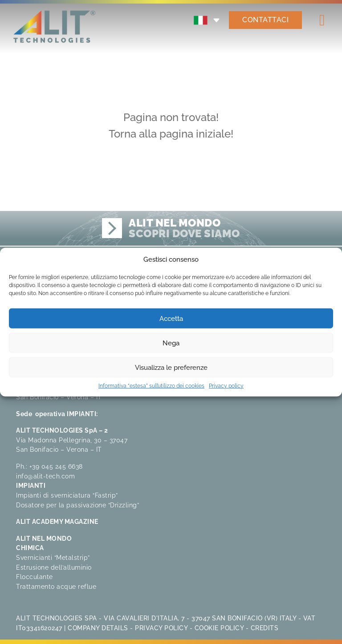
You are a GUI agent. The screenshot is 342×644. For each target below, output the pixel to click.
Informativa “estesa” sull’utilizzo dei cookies (151, 386)
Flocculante (35, 577)
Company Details (98, 628)
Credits (265, 628)
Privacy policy (226, 386)
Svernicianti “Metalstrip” (53, 557)
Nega (171, 343)
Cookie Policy (219, 628)
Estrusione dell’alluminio (54, 567)
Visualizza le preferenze (171, 367)
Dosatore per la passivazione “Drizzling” (77, 505)
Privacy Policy (161, 628)
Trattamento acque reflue (56, 586)
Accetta (171, 318)
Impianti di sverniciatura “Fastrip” (67, 495)
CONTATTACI (265, 20)
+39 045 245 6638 (56, 466)
